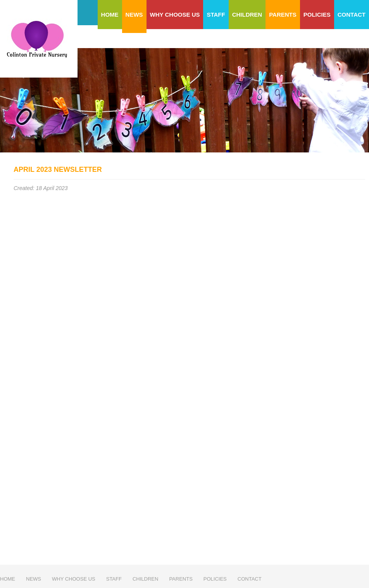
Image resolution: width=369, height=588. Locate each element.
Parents (283, 15)
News (134, 15)
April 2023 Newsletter (58, 169)
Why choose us (175, 15)
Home (110, 15)
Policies (317, 15)
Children (247, 15)
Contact (352, 15)
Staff (216, 15)
